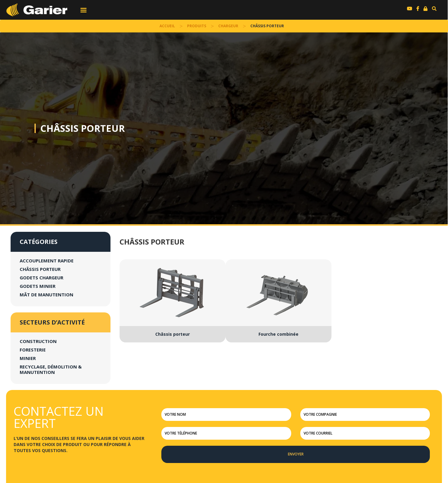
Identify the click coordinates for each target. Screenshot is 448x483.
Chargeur (228, 26)
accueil (167, 26)
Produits (197, 26)
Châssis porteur (82, 128)
